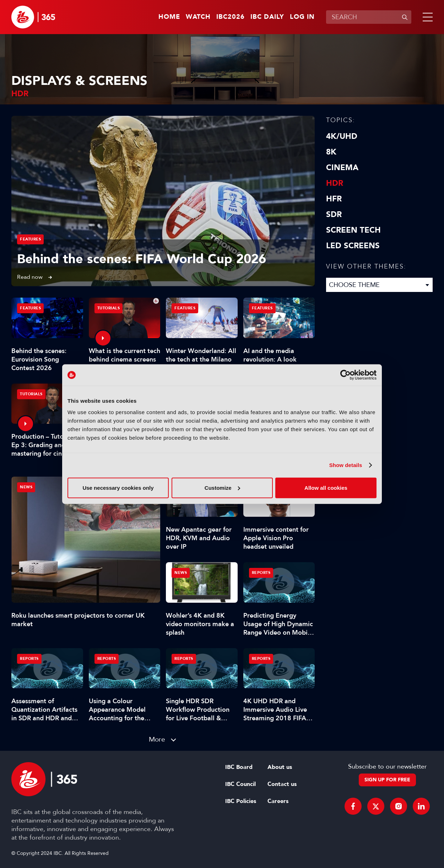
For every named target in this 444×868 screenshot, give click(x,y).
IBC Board (239, 767)
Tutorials (109, 308)
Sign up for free (387, 780)
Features (30, 239)
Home (169, 17)
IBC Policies (241, 801)
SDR (334, 215)
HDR (335, 183)
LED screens (353, 246)
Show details (346, 465)
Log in (302, 17)
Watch (198, 17)
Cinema (342, 168)
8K (331, 152)
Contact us (282, 784)
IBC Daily (267, 17)
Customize (222, 487)
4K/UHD (342, 136)
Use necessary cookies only (118, 487)
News (26, 487)
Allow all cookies (326, 487)
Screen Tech (353, 230)
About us (280, 767)
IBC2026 (231, 17)
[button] (426, 17)
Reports (261, 573)
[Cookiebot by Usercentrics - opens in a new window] (345, 375)
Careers (278, 801)
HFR (334, 199)
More (157, 739)
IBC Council (240, 784)
